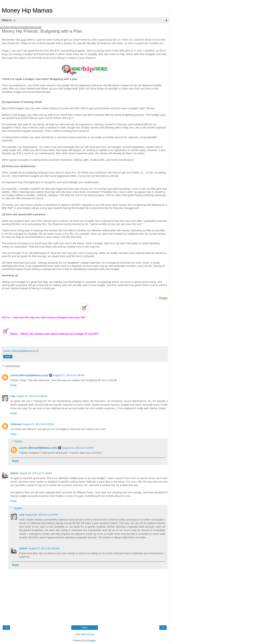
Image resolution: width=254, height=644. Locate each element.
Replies (18, 441)
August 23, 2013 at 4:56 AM (32, 396)
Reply (13, 385)
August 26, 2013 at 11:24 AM (36, 473)
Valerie (14, 473)
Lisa (13, 396)
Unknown (16, 424)
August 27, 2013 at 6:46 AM (44, 548)
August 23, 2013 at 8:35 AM (38, 424)
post (24, 40)
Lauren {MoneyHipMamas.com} (29, 375)
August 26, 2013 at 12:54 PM (41, 515)
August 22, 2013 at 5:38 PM (69, 375)
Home (85, 628)
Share (8, 357)
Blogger (91, 640)
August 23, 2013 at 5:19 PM (78, 448)
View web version (85, 634)
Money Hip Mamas (27, 10)
